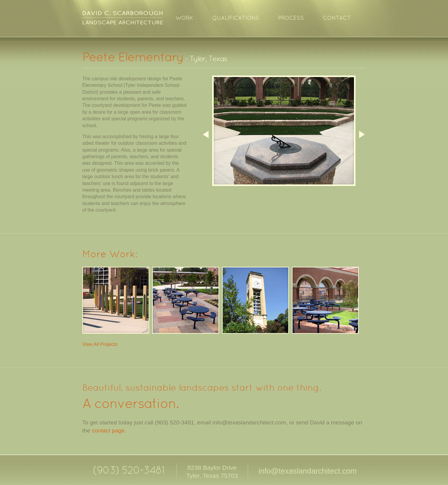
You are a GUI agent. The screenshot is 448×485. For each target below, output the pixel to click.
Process (291, 18)
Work (184, 18)
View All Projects (100, 344)
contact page (108, 431)
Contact (337, 18)
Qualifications (236, 18)
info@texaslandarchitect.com (308, 471)
